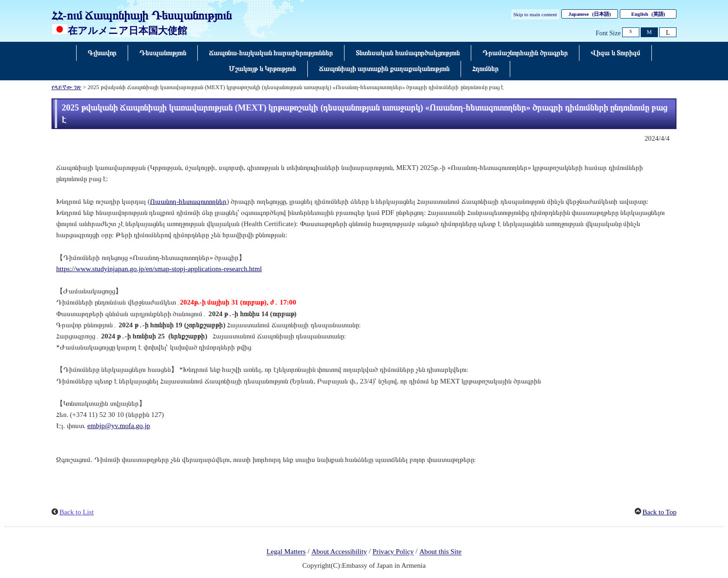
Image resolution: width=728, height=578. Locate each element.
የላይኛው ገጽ (66, 87)
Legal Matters (286, 552)
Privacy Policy (393, 552)
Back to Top (660, 512)
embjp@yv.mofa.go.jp (119, 426)
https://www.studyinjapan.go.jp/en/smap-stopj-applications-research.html (159, 269)
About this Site (440, 552)
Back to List (77, 512)
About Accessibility (339, 552)
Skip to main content (535, 14)
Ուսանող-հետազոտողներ (188, 201)
